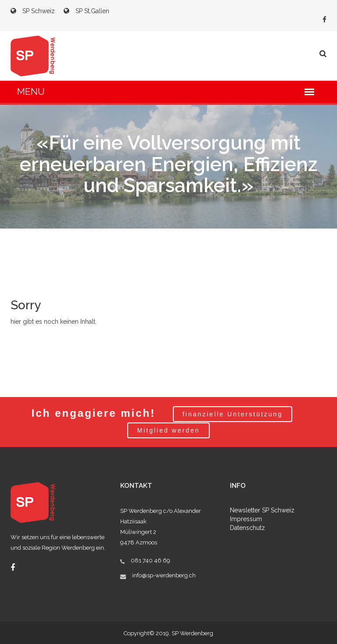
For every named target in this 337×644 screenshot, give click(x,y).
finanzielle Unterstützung (233, 414)
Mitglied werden (168, 430)
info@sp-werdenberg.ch (164, 575)
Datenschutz (247, 528)
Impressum (246, 519)
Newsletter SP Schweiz (262, 510)
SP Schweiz (33, 11)
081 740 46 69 (151, 560)
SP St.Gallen (86, 11)
